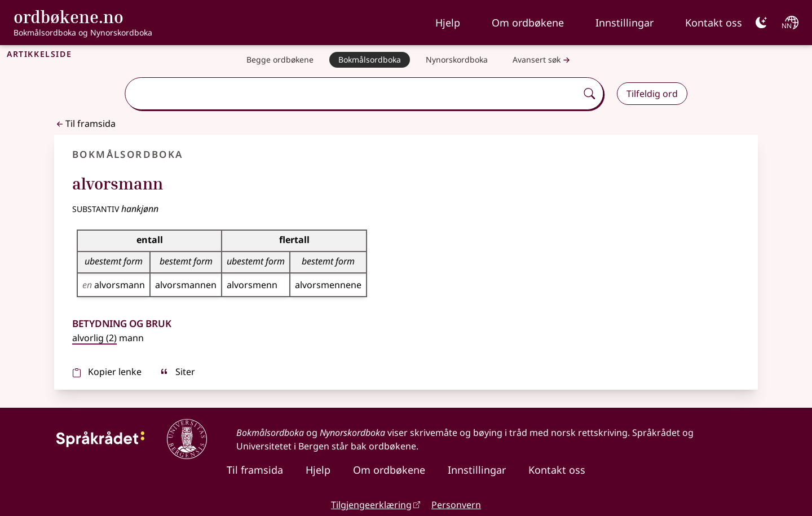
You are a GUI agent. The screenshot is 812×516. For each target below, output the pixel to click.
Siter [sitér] (177, 372)
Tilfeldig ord (652, 94)
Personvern (456, 505)
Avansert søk (542, 60)
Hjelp (448, 23)
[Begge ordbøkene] (280, 60)
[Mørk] (761, 23)
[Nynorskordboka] (457, 60)
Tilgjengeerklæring (371, 505)
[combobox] (352, 94)
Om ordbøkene (528, 23)
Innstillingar (625, 23)
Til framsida (85, 124)
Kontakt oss (714, 23)
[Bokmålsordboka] (370, 60)
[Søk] (589, 94)
